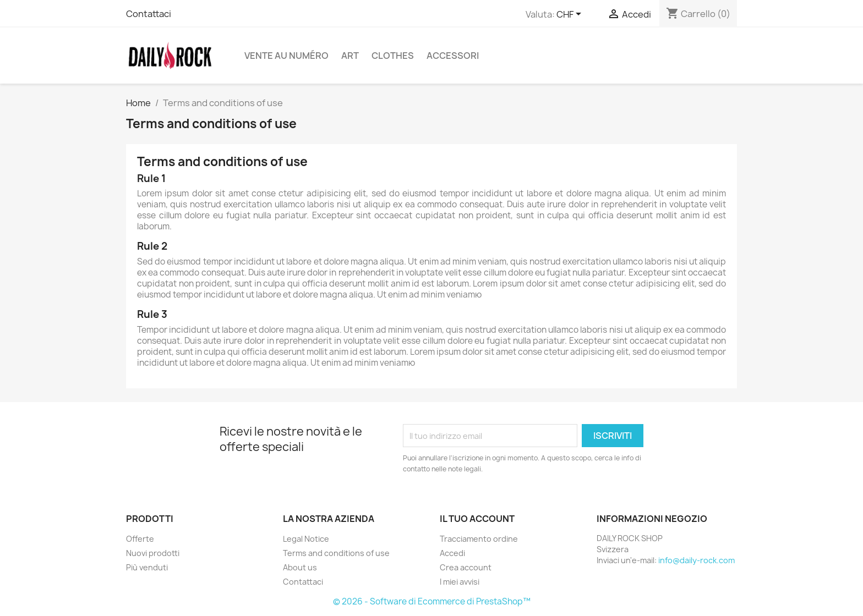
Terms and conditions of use (336, 553)
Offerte (140, 539)
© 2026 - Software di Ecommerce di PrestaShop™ (432, 601)
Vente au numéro (286, 56)
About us (300, 567)
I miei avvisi (460, 582)
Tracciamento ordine (479, 539)
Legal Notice (306, 539)
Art (350, 56)
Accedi (452, 553)
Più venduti (147, 567)
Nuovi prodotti (153, 553)
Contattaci (149, 14)
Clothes (393, 56)
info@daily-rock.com (697, 560)
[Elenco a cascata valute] (571, 15)
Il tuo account (477, 519)
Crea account (466, 567)
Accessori (453, 56)
